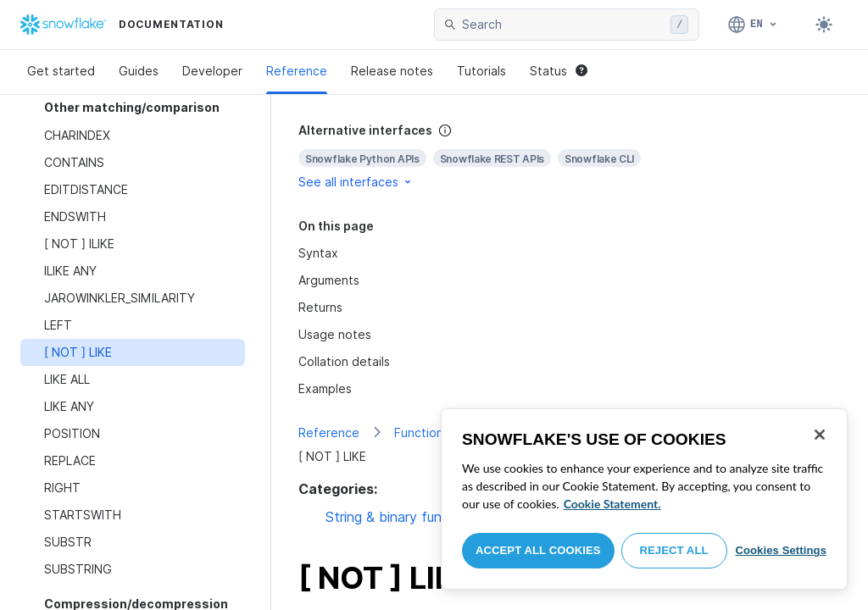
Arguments (329, 280)
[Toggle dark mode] (824, 25)
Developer (212, 71)
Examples (325, 388)
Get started (61, 71)
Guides (139, 71)
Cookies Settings (781, 550)
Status (559, 71)
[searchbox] (563, 25)
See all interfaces (356, 182)
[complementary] (570, 156)
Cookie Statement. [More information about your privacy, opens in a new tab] (612, 504)
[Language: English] (753, 25)
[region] (644, 499)
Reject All (674, 550)
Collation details (344, 361)
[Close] (820, 435)
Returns (320, 307)
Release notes (392, 71)
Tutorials (481, 71)
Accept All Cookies (538, 550)
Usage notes (335, 334)
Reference (297, 71)
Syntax (318, 253)
